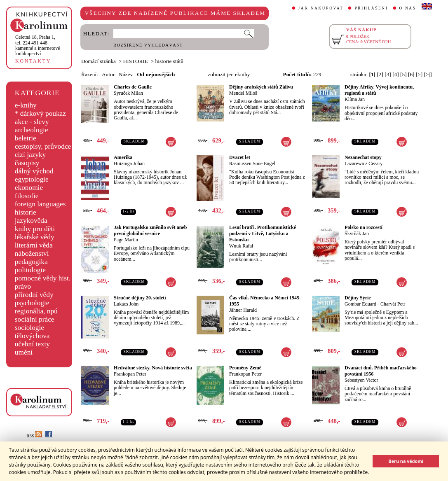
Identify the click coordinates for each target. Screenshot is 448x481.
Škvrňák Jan (357, 233)
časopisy (27, 163)
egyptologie (32, 179)
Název (126, 74)
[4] (396, 74)
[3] (388, 74)
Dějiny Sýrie (358, 298)
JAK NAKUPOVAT (321, 8)
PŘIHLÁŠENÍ (371, 8)
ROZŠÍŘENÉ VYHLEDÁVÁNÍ (148, 45)
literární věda (34, 245)
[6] (411, 74)
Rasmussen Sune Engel (252, 163)
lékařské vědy (35, 237)
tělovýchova (32, 336)
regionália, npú (36, 311)
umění (24, 352)
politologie (30, 270)
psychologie (32, 303)
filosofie (27, 196)
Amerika (123, 157)
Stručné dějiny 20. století (140, 298)
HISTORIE (136, 61)
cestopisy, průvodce (43, 146)
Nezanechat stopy (363, 157)
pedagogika (31, 262)
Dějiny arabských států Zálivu (261, 87)
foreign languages (40, 204)
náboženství (32, 253)
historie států (169, 61)
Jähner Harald (243, 310)
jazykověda (31, 221)
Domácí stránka (99, 61)
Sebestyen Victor (361, 380)
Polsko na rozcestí (364, 227)
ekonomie (29, 188)
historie (26, 212)
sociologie (29, 328)
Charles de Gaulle (133, 87)
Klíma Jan (355, 99)
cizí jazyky (30, 155)
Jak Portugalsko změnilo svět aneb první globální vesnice (150, 230)
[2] (380, 74)
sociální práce (35, 319)
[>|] (428, 74)
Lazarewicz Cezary (364, 163)
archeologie (32, 130)
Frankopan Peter (130, 374)
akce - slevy (32, 122)
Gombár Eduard (360, 304)
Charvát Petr (393, 304)
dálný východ (34, 171)
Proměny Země (245, 368)
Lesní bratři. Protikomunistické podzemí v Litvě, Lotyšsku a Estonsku (263, 233)
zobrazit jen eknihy (229, 74)
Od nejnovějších (156, 74)
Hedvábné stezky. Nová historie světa (153, 368)
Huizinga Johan (129, 163)
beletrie (26, 138)
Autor (108, 74)
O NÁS (408, 8)
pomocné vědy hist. (43, 278)
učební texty (32, 344)
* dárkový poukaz (40, 113)
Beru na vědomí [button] (406, 461)
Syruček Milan (128, 93)
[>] (419, 74)
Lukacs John (126, 304)
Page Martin (126, 240)
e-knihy (26, 105)
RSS (34, 436)
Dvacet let (240, 157)
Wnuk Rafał (241, 246)
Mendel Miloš (243, 93)
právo (23, 286)
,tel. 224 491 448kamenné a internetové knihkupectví (38, 45)
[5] (403, 74)
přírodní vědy (34, 295)
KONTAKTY (33, 61)
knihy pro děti (35, 229)
